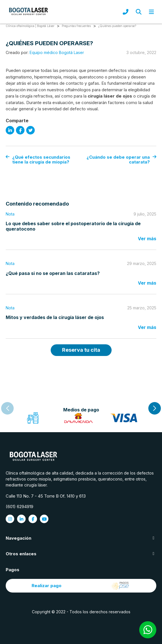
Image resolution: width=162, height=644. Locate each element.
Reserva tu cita (81, 350)
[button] (155, 408)
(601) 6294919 (20, 507)
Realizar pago (81, 586)
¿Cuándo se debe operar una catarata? (121, 160)
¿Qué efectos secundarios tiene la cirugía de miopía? (38, 160)
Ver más (147, 239)
